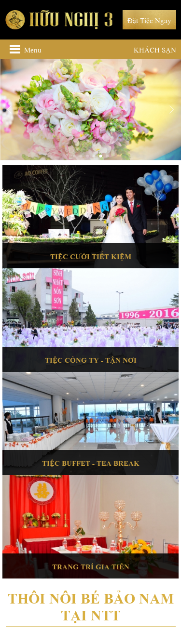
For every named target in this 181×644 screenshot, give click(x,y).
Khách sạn (155, 49)
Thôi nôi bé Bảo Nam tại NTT (91, 605)
